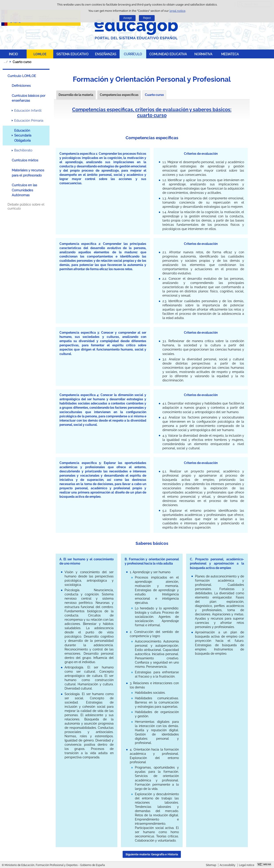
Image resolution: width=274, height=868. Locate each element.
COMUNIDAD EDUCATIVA (168, 54)
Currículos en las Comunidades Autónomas (24, 190)
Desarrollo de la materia (76, 95)
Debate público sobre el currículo (26, 206)
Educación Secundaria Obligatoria (23, 136)
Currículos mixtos (25, 160)
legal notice (177, 11)
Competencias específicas (119, 95)
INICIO (13, 54)
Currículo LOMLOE (22, 76)
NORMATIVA (203, 54)
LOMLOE (40, 54)
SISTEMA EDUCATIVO (72, 54)
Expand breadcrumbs (6, 62)
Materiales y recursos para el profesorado (28, 173)
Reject (147, 18)
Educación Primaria (29, 121)
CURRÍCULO (133, 54)
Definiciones (21, 86)
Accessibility (228, 865)
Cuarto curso (154, 95)
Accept (127, 18)
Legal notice (247, 865)
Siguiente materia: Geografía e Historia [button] (152, 854)
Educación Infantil (28, 111)
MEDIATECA (230, 54)
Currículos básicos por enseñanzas (29, 98)
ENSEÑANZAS (106, 54)
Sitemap (211, 865)
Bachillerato (23, 150)
